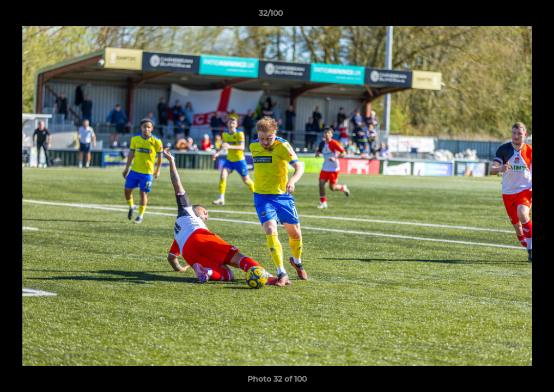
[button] (508, 16)
